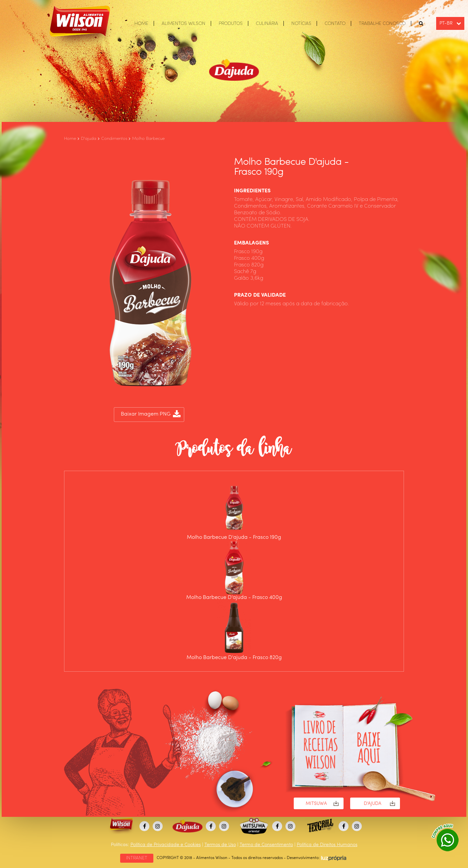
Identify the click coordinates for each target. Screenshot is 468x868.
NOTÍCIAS (301, 24)
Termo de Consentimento (266, 845)
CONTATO (335, 24)
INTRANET (137, 858)
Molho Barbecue (148, 139)
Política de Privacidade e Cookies (166, 845)
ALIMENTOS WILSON (184, 24)
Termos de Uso (220, 845)
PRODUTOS (231, 24)
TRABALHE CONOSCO (382, 24)
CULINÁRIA (267, 24)
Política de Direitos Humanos (327, 845)
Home (70, 139)
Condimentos (114, 139)
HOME (141, 24)
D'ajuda (89, 139)
